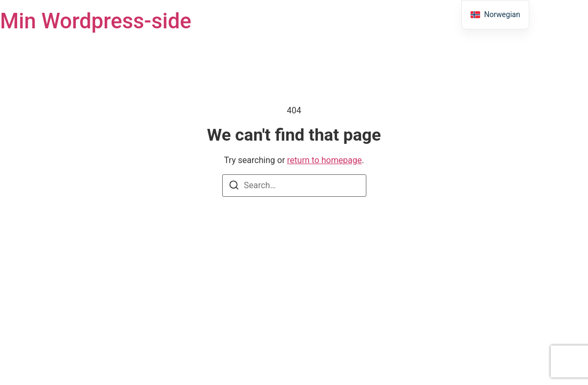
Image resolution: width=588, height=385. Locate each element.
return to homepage (325, 160)
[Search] (234, 187)
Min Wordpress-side (96, 21)
